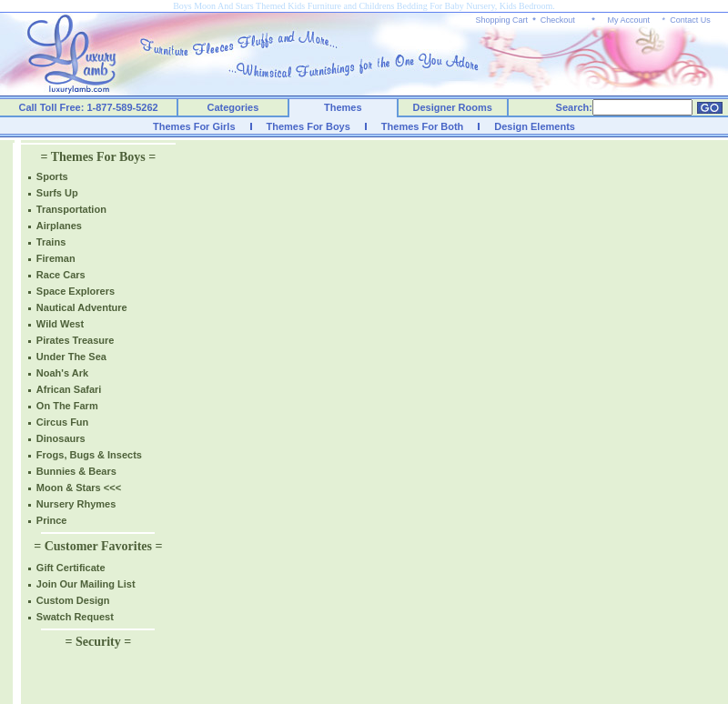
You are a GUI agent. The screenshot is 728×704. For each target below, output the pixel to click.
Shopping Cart (502, 20)
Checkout (558, 20)
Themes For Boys (308, 126)
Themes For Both (422, 126)
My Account (628, 20)
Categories (233, 107)
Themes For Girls (194, 126)
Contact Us (690, 20)
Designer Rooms (452, 107)
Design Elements (535, 126)
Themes (343, 107)
